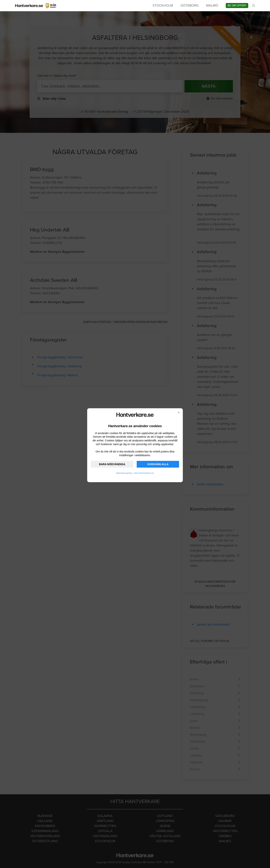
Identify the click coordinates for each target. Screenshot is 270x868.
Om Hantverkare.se (144, 473)
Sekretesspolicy (124, 473)
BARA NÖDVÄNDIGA (112, 464)
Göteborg (190, 5)
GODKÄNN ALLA (158, 464)
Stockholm (163, 5)
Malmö (212, 5)
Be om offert (237, 6)
